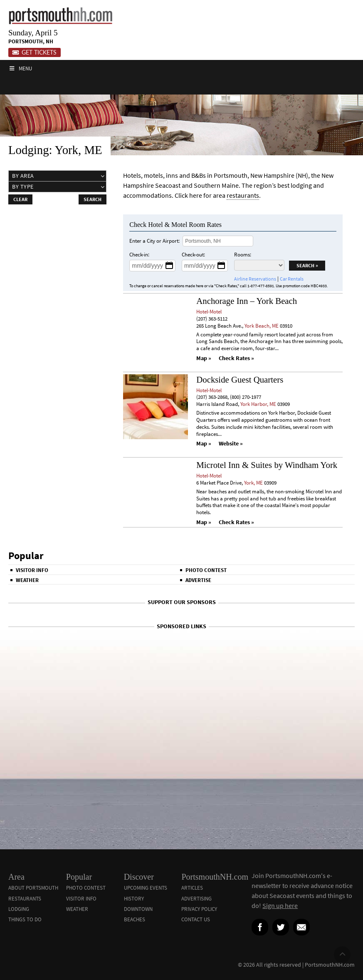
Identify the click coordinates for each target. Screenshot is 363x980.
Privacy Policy (199, 909)
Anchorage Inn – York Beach (247, 301)
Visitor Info (32, 570)
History (134, 899)
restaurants (243, 195)
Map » (204, 358)
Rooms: (243, 255)
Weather (27, 580)
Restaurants (25, 899)
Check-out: (193, 255)
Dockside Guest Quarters (240, 379)
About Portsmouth (33, 888)
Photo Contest (206, 570)
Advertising (196, 899)
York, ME (253, 483)
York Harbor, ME (258, 404)
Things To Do (25, 919)
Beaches (135, 919)
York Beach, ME (262, 326)
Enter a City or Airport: (154, 241)
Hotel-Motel (209, 312)
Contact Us (196, 919)
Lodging (19, 909)
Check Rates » (236, 358)
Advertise (198, 580)
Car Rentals (292, 279)
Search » (307, 265)
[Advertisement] (181, 652)
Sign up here (280, 905)
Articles (192, 888)
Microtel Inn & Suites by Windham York (267, 465)
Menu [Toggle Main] (20, 68)
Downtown (138, 909)
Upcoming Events (146, 888)
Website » (231, 444)
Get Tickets (35, 52)
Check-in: (139, 255)
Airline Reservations (255, 279)
